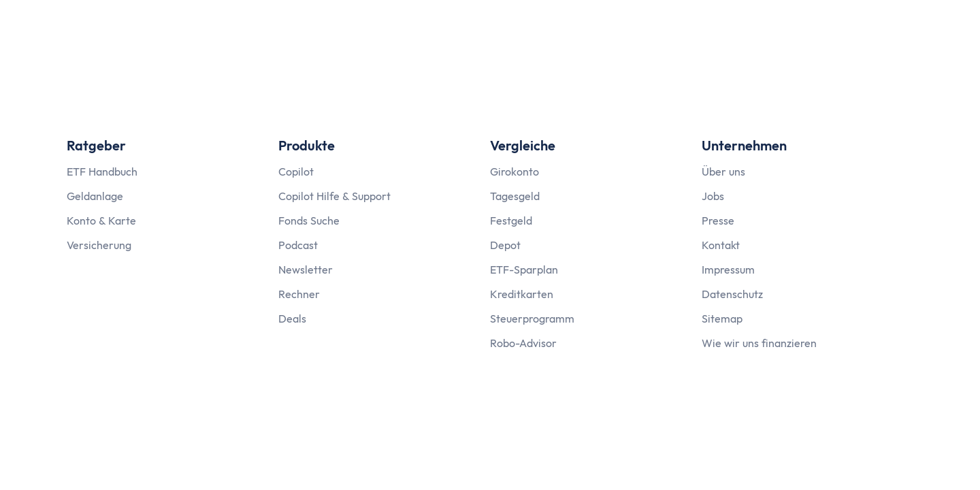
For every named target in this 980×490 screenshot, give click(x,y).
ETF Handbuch (102, 171)
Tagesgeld (515, 196)
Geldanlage (95, 196)
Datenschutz (732, 294)
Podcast (298, 245)
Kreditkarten (522, 294)
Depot (505, 245)
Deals (292, 318)
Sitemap (722, 318)
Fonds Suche (309, 220)
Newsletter (306, 269)
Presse (718, 220)
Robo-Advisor (523, 343)
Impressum (728, 269)
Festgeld (511, 220)
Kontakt (721, 245)
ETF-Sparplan (524, 269)
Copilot (296, 171)
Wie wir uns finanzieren (759, 343)
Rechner (299, 294)
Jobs (713, 196)
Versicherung (99, 245)
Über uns (723, 171)
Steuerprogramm (532, 318)
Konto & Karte (101, 220)
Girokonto (514, 171)
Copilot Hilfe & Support (334, 196)
